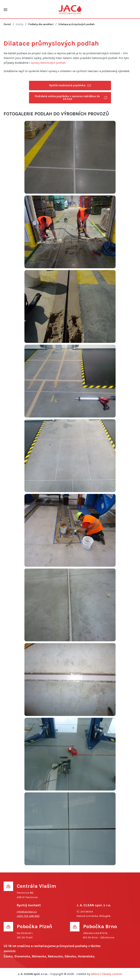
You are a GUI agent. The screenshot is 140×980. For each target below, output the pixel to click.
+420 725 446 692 (28, 916)
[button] (5, 10)
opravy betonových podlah (48, 63)
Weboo (95, 974)
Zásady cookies (112, 974)
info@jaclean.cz (27, 912)
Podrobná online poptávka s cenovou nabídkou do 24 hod (71, 98)
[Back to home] (70, 10)
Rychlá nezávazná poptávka (70, 86)
